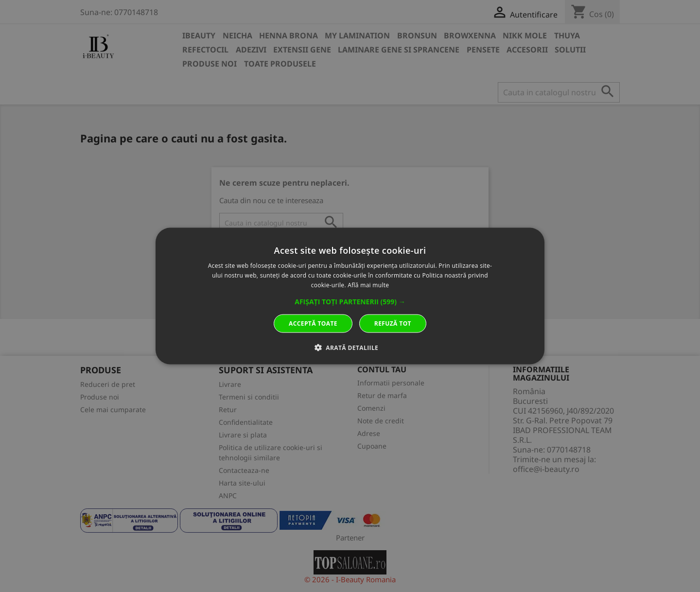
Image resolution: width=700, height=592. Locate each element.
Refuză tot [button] (393, 323)
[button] (350, 301)
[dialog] (350, 296)
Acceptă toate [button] (313, 323)
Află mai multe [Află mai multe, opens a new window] (368, 285)
